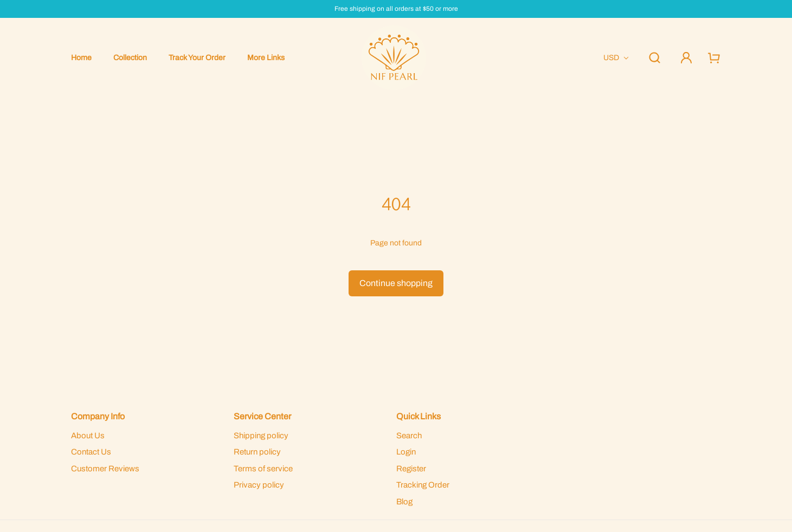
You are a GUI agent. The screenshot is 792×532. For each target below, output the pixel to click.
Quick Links (418, 416)
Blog (404, 502)
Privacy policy (259, 485)
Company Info (98, 416)
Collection (130, 58)
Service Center (262, 416)
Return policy (257, 452)
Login (406, 452)
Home (81, 58)
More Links (266, 58)
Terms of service (263, 469)
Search (409, 436)
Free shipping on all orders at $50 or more (396, 9)
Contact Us (91, 452)
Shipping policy (261, 436)
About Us (88, 436)
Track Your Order (197, 58)
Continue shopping (396, 283)
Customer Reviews (105, 469)
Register (411, 469)
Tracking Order (423, 485)
